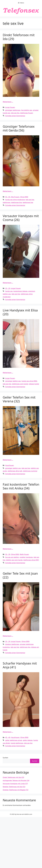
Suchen (5, 758)
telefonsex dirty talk (15, 471)
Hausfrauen (9, 465)
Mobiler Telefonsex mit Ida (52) (14, 787)
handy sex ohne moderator (15, 200)
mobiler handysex (26, 557)
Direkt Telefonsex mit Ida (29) (19, 37)
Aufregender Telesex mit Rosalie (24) (16, 780)
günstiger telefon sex (13, 381)
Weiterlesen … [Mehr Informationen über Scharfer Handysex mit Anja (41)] (8, 732)
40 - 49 (8, 737)
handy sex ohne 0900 (29, 381)
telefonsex (7, 202)
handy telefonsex (17, 743)
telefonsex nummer (30, 471)
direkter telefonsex (12, 644)
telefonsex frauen (27, 113)
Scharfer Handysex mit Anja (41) (20, 665)
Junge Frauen (10, 107)
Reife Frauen (24, 554)
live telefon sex (27, 110)
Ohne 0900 (24, 197)
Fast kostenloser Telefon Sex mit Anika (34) (21, 486)
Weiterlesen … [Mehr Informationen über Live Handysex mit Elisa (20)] (8, 373)
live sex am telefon (12, 557)
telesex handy (34, 384)
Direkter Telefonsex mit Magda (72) (16, 790)
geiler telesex (28, 740)
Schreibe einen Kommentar (15, 116)
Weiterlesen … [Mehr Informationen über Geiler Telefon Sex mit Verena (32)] (8, 460)
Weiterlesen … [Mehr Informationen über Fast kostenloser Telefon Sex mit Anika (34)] (8, 549)
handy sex (9, 291)
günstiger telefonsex (13, 110)
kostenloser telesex (21, 291)
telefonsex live (28, 202)
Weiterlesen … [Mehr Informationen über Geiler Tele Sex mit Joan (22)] (8, 636)
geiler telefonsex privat (14, 740)
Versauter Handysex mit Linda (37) (15, 784)
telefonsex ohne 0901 (31, 560)
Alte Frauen (15, 197)
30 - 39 (8, 554)
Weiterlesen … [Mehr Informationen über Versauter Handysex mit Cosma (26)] (8, 283)
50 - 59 (8, 197)
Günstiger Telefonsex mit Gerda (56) (19, 128)
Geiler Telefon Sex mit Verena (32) (19, 399)
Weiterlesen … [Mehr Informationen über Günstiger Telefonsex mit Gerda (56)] (8, 191)
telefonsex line (17, 202)
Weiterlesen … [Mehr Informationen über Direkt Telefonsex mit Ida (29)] (8, 102)
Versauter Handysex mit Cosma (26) (21, 218)
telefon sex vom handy (14, 560)
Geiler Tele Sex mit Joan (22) (20, 575)
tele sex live (15, 113)
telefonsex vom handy (20, 384)
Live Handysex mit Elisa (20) (20, 312)
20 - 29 (8, 288)
